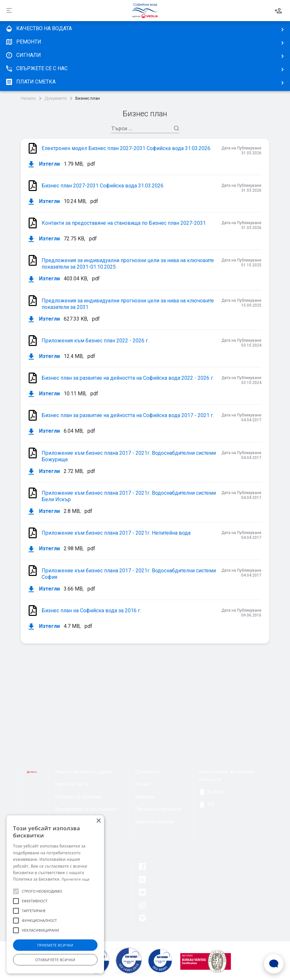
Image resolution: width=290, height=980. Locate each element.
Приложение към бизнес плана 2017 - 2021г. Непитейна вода (116, 533)
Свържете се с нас (36, 69)
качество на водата (39, 29)
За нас (143, 784)
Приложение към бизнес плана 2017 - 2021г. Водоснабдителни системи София (129, 574)
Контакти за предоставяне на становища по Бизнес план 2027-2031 (124, 223)
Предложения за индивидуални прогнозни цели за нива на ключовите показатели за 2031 (128, 304)
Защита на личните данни (83, 772)
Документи (56, 98)
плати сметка (30, 82)
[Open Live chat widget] (274, 964)
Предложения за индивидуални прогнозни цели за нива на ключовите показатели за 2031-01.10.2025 (128, 264)
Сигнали (23, 55)
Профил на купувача (158, 809)
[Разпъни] (9, 11)
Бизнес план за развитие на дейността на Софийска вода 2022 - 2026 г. (128, 378)
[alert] (55, 894)
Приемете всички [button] (55, 945)
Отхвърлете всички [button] (55, 960)
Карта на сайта (71, 784)
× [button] (98, 821)
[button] (16, 891)
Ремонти (23, 42)
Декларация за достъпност (86, 809)
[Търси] (141, 128)
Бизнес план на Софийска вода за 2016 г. (91, 611)
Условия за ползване (79, 797)
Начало (28, 98)
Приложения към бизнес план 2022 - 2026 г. (95, 341)
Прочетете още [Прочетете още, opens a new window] (75, 879)
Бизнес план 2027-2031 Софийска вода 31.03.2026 (103, 186)
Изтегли (44, 164)
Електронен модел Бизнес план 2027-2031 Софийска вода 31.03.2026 (126, 148)
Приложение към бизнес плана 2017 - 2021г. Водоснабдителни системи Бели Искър (129, 496)
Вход (278, 11)
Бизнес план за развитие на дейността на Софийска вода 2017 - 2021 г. (128, 415)
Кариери (145, 797)
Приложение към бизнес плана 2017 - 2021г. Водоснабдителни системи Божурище (129, 456)
